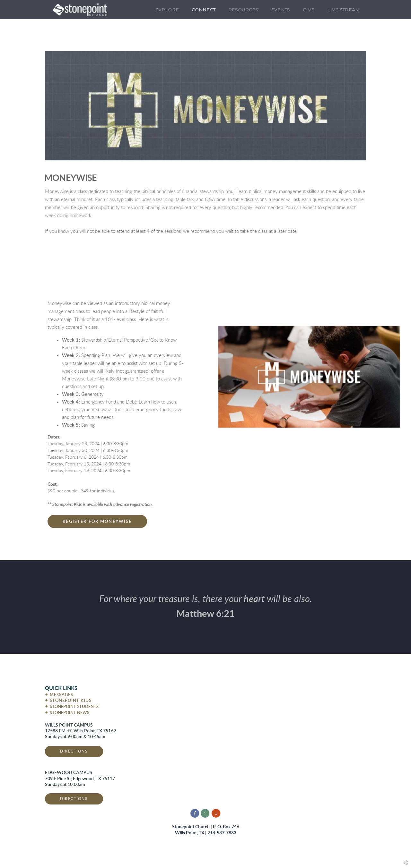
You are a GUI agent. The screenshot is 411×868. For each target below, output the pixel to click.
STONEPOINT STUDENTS (72, 707)
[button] (97, 521)
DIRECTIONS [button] (74, 751)
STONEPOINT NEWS (67, 713)
